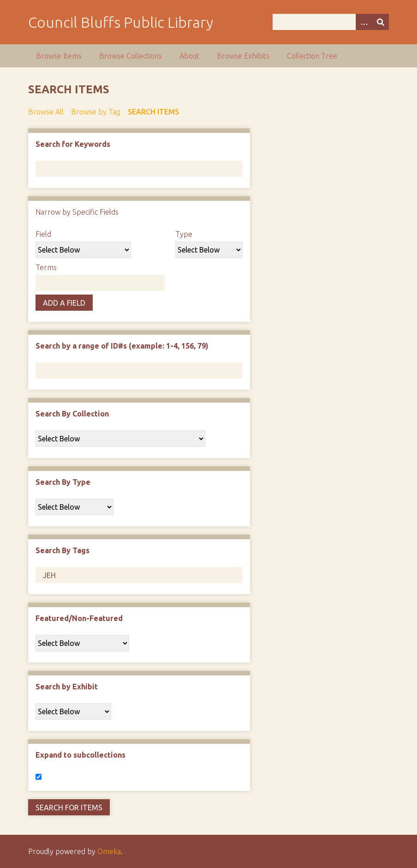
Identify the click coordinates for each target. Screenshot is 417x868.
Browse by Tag (96, 112)
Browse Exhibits (243, 56)
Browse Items (59, 56)
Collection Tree (312, 56)
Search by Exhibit (67, 687)
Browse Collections (131, 56)
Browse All (46, 112)
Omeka (109, 851)
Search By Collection (72, 414)
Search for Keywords (73, 144)
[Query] (331, 22)
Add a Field (64, 303)
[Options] (364, 22)
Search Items (153, 112)
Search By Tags (63, 550)
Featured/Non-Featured (79, 618)
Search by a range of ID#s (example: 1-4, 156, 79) (122, 346)
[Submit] (381, 22)
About (189, 56)
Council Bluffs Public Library (121, 22)
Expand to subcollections (80, 755)
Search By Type (63, 482)
